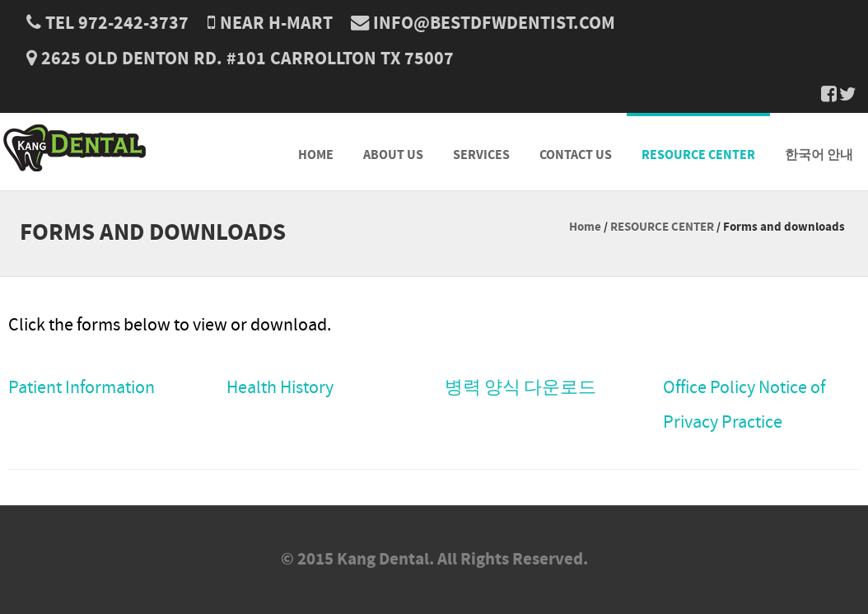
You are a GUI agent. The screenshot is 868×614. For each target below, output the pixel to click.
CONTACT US (576, 155)
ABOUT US (393, 155)
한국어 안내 (819, 155)
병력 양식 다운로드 (520, 388)
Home (585, 227)
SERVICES (481, 155)
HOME (316, 155)
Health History (280, 388)
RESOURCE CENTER (698, 155)
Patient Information (82, 388)
